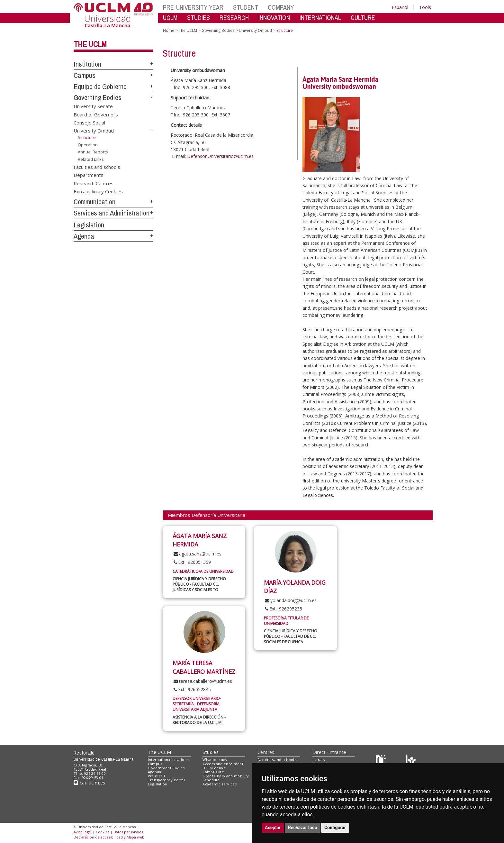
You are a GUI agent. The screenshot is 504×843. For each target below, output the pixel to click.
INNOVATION (274, 18)
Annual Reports (93, 152)
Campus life (213, 772)
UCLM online (214, 768)
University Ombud (94, 131)
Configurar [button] (335, 828)
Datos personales (128, 832)
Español (400, 7)
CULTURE (363, 18)
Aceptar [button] (273, 828)
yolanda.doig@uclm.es (290, 600)
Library (319, 760)
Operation (88, 145)
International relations (168, 760)
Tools (425, 7)
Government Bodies (166, 768)
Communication (94, 202)
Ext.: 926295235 (283, 609)
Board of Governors (96, 114)
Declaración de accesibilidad (98, 837)
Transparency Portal (166, 780)
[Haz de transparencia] (382, 761)
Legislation (89, 225)
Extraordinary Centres (98, 191)
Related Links (91, 159)
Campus (85, 75)
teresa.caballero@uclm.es (202, 681)
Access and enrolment (223, 764)
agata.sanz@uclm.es (197, 554)
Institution (87, 64)
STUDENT (246, 7)
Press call (156, 776)
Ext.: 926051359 (192, 562)
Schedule (211, 780)
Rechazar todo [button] (303, 828)
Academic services (220, 784)
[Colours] (411, 761)
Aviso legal (83, 832)
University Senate (93, 106)
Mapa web (135, 837)
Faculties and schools (97, 167)
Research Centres (94, 183)
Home (169, 30)
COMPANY (281, 7)
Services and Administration (112, 213)
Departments (89, 175)
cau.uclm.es (89, 783)
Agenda (84, 236)
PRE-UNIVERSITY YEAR (193, 7)
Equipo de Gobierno (100, 87)
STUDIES (198, 18)
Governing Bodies (98, 97)
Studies (211, 752)
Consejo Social (89, 123)
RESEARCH (234, 18)
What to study (215, 760)
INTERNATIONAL (320, 18)
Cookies (103, 832)
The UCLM (90, 44)
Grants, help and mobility (226, 776)
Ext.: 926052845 (192, 689)
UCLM (170, 18)
